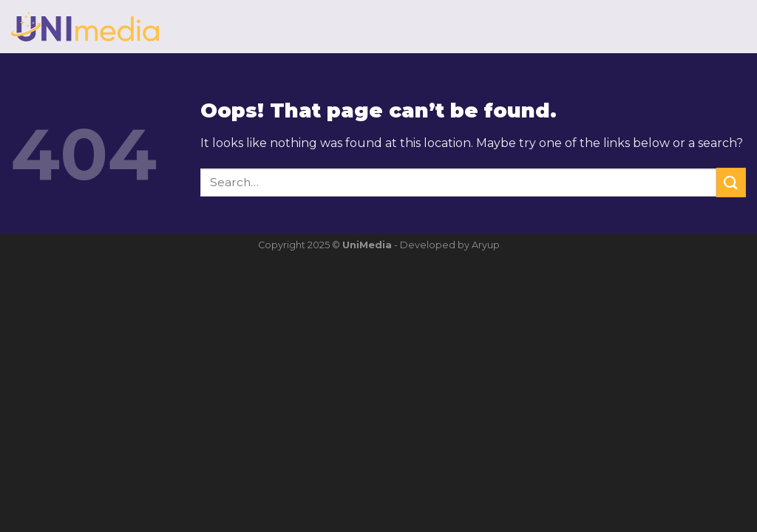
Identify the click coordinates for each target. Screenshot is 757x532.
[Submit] (731, 182)
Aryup (486, 245)
